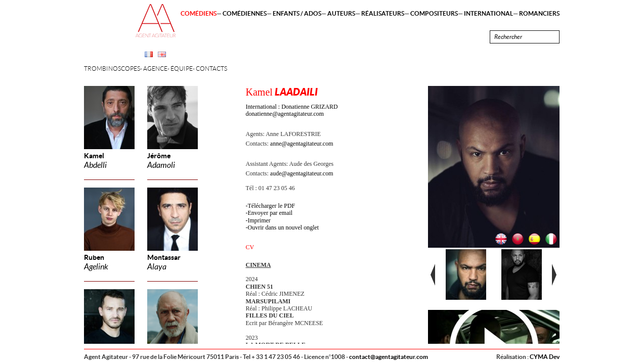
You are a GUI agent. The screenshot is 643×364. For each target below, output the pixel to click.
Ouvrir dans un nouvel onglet (284, 227)
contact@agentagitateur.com (389, 357)
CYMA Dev (545, 357)
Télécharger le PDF (272, 206)
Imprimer (259, 220)
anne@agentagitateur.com (302, 144)
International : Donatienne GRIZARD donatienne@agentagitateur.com (292, 110)
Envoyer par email (270, 213)
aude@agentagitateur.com (302, 173)
